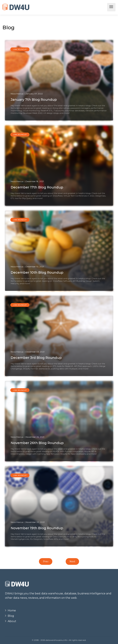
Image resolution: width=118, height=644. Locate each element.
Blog (11, 616)
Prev (46, 561)
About (12, 621)
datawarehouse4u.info (56, 640)
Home (12, 611)
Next (72, 561)
